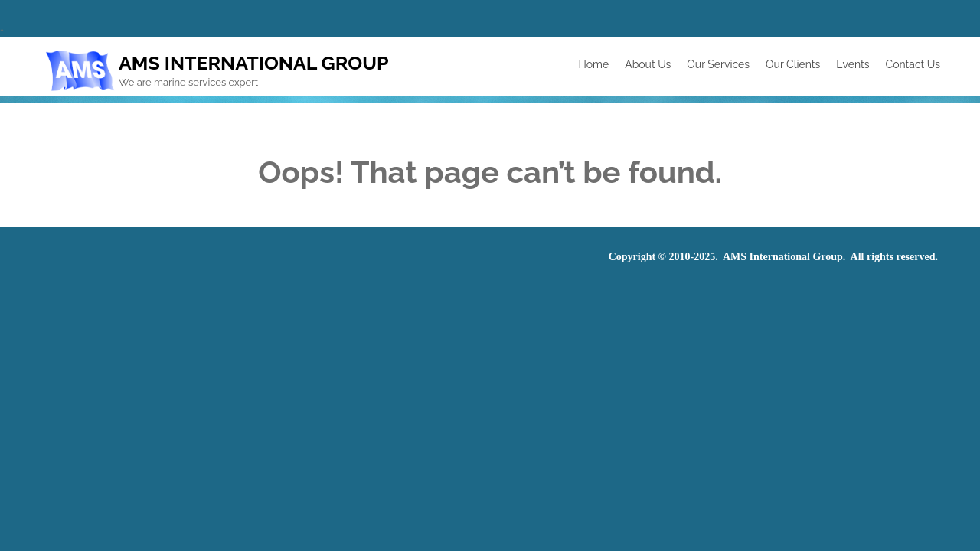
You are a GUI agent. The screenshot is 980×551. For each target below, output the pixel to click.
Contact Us (913, 64)
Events (853, 64)
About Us (648, 64)
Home (594, 64)
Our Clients (793, 64)
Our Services (718, 64)
